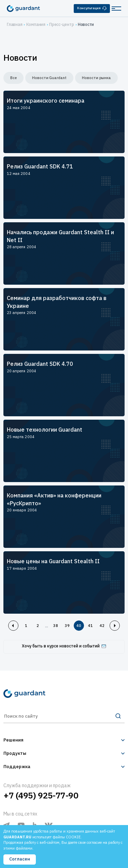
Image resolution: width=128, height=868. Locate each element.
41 (90, 626)
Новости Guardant (49, 78)
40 (79, 626)
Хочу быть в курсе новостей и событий (64, 646)
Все (13, 78)
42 (102, 626)
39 (67, 626)
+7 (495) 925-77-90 (41, 795)
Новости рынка (96, 78)
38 (56, 626)
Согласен (20, 859)
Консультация (92, 8)
